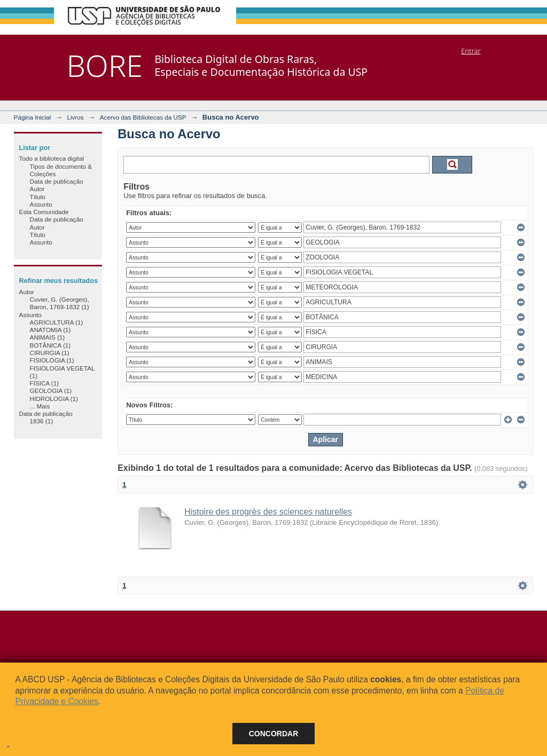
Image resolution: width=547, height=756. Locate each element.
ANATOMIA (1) (50, 330)
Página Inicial (33, 117)
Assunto (41, 204)
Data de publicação (57, 181)
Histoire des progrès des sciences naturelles (268, 512)
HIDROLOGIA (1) (54, 399)
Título (38, 197)
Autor (37, 189)
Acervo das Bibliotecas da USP (143, 117)
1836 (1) (42, 421)
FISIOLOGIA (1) (52, 360)
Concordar (274, 734)
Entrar (471, 51)
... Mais (40, 406)
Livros (75, 117)
